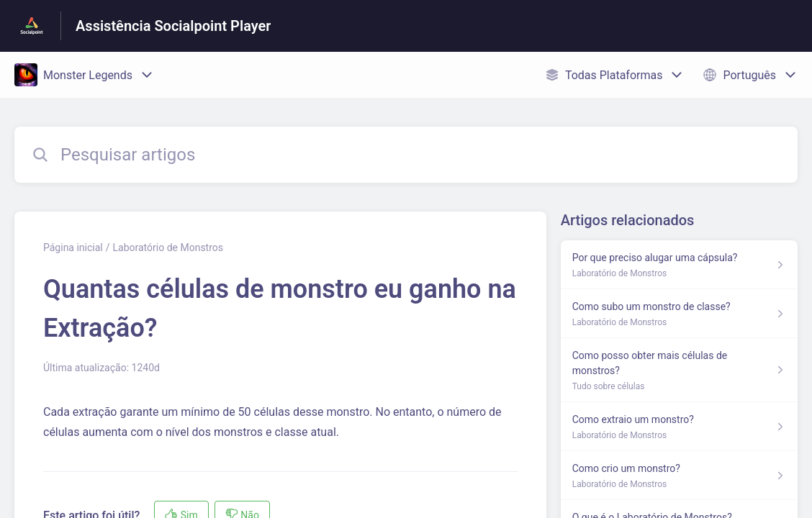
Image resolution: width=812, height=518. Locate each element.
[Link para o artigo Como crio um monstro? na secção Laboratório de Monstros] (679, 476)
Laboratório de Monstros (168, 247)
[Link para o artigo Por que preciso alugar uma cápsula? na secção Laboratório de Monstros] (679, 265)
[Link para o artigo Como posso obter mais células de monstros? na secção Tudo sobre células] (679, 370)
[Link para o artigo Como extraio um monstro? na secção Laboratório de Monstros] (679, 427)
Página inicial (73, 247)
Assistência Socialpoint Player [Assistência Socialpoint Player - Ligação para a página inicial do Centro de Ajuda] (173, 26)
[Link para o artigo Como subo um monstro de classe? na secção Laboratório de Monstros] (679, 314)
